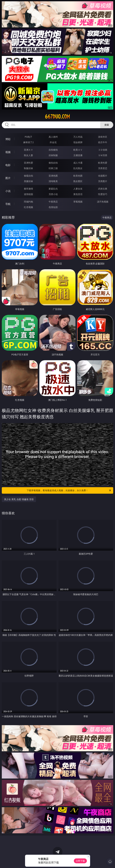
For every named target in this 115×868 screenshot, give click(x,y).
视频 (8, 152)
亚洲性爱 (28, 163)
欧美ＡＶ (78, 150)
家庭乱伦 (53, 189)
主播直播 (78, 155)
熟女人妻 (28, 155)
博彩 (8, 139)
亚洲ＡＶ (28, 150)
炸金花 (53, 142)
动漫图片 (103, 176)
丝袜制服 (53, 155)
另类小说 (53, 194)
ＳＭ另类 (103, 155)
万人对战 (78, 137)
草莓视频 (78, 202)
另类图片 (103, 181)
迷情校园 (28, 194)
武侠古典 (103, 189)
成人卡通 (78, 163)
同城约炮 (28, 202)
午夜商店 (53, 202)
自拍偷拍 (53, 150)
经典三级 (53, 168)
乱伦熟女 (78, 168)
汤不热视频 (103, 202)
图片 (8, 178)
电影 (8, 165)
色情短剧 (53, 207)
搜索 (107, 125)
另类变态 (103, 168)
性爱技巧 (103, 194)
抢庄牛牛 (103, 142)
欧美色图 (78, 176)
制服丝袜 (28, 168)
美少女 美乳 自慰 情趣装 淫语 (19, 499)
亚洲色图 (53, 176)
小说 (8, 191)
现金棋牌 (78, 142)
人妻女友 (78, 189)
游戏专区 (103, 137)
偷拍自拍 (53, 163)
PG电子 (29, 137)
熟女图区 (78, 181)
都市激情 (28, 189)
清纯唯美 (53, 181)
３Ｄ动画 (103, 150)
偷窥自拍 (28, 176)
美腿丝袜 (28, 181)
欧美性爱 (103, 163)
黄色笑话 (78, 194)
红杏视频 (28, 207)
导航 (8, 204)
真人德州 (53, 137)
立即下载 (80, 861)
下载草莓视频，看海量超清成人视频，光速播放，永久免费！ (69, 490)
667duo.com (57, 117)
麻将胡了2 (28, 142)
